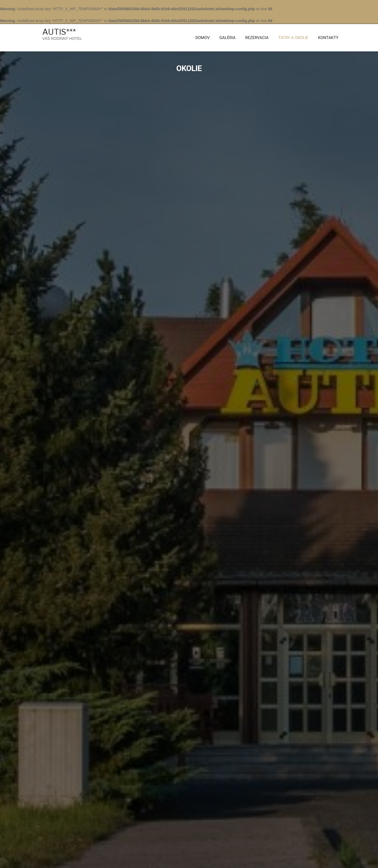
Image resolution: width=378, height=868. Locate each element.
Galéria (227, 38)
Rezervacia (257, 38)
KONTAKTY (328, 38)
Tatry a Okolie (293, 38)
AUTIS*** (59, 32)
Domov (203, 38)
